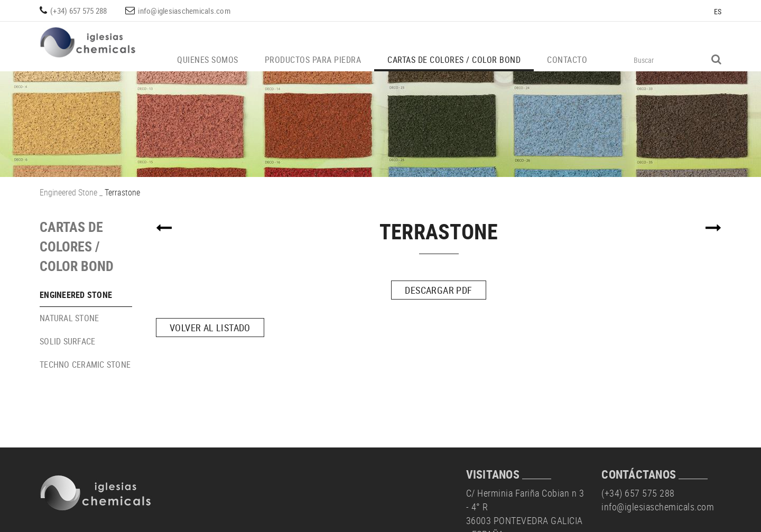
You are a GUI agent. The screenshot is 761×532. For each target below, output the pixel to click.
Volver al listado (210, 328)
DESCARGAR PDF (438, 290)
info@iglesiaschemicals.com (184, 11)
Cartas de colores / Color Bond (77, 246)
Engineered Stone (68, 192)
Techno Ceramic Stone (85, 365)
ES (718, 11)
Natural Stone (69, 318)
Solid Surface (67, 341)
